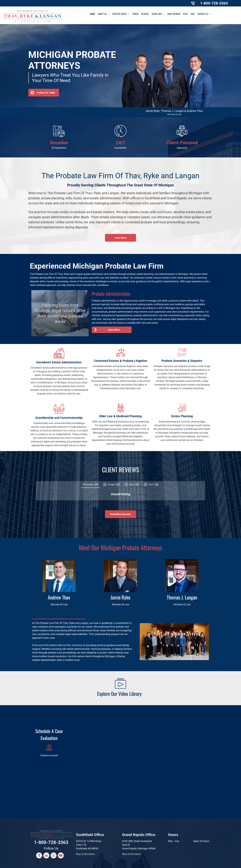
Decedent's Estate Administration (59, 362)
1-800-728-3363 (214, 3)
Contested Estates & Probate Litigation (120, 361)
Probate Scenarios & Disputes (182, 361)
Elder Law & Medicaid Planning (120, 416)
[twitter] (54, 832)
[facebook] (39, 832)
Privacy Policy (162, 862)
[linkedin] (46, 832)
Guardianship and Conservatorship (59, 418)
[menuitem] (93, 14)
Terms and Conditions (182, 862)
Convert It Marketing (142, 862)
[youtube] (61, 832)
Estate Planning (182, 416)
